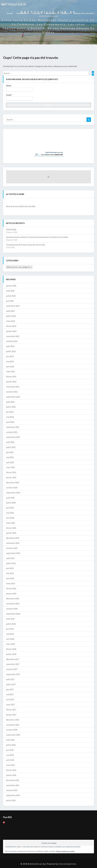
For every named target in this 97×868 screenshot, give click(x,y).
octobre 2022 (12, 392)
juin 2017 (10, 689)
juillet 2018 (11, 624)
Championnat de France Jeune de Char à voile (26, 245)
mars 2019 (10, 583)
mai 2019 (10, 573)
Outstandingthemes (67, 864)
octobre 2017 (12, 669)
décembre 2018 (13, 599)
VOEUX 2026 (11, 229)
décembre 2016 (13, 720)
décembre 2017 (13, 659)
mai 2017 (10, 694)
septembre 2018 (13, 614)
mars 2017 (10, 705)
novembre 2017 (13, 664)
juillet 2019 (11, 563)
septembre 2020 (13, 493)
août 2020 (10, 498)
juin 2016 (10, 750)
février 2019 (11, 589)
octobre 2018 (12, 609)
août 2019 (10, 558)
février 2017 (11, 710)
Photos (66, 13)
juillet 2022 (11, 407)
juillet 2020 (11, 503)
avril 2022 (10, 422)
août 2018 (10, 619)
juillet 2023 (11, 351)
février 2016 (11, 770)
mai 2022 (10, 417)
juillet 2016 (11, 745)
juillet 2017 (11, 684)
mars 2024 (10, 321)
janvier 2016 (11, 775)
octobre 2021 (12, 432)
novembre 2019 (13, 543)
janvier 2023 (11, 382)
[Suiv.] (82, 202)
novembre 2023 (13, 336)
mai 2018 (10, 634)
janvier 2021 (11, 477)
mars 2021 (10, 467)
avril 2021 (10, 462)
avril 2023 (10, 367)
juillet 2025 (11, 296)
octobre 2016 (12, 730)
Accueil (10, 13)
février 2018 (11, 649)
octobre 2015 (12, 790)
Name (20, 88)
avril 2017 (10, 699)
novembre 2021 (13, 427)
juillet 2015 (11, 800)
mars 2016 (10, 765)
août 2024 (10, 311)
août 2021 (10, 442)
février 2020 (11, 528)
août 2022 (10, 402)
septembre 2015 (13, 795)
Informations (52, 13)
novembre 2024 (13, 306)
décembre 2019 (13, 538)
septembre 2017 (13, 674)
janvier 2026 (11, 286)
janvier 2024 (11, 331)
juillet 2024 (11, 316)
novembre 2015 (13, 785)
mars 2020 (10, 523)
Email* (20, 97)
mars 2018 (10, 644)
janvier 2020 (11, 533)
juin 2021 (10, 452)
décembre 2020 (13, 483)
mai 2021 (10, 457)
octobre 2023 (12, 341)
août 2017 (10, 679)
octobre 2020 (12, 488)
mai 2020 (10, 513)
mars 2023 (10, 371)
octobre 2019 (12, 548)
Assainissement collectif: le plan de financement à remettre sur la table (37, 237)
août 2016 (10, 740)
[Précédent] (15, 202)
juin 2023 (10, 356)
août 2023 (10, 346)
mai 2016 (10, 755)
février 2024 (11, 326)
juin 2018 (10, 629)
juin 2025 (10, 301)
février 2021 (11, 472)
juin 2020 (10, 508)
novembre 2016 (13, 725)
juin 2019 (10, 568)
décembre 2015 (13, 780)
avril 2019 (10, 578)
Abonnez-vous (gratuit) (84, 13)
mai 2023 (10, 361)
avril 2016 (10, 760)
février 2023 (11, 377)
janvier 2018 (11, 654)
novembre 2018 (13, 604)
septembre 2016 (13, 735)
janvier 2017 (11, 715)
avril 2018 (10, 639)
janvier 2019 (11, 594)
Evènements (22, 13)
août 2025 (10, 291)
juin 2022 (10, 412)
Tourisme (37, 13)
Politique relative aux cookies (65, 851)
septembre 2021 (13, 437)
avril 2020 (10, 518)
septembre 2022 (13, 397)
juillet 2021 (11, 447)
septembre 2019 (13, 553)
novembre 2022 (13, 387)
